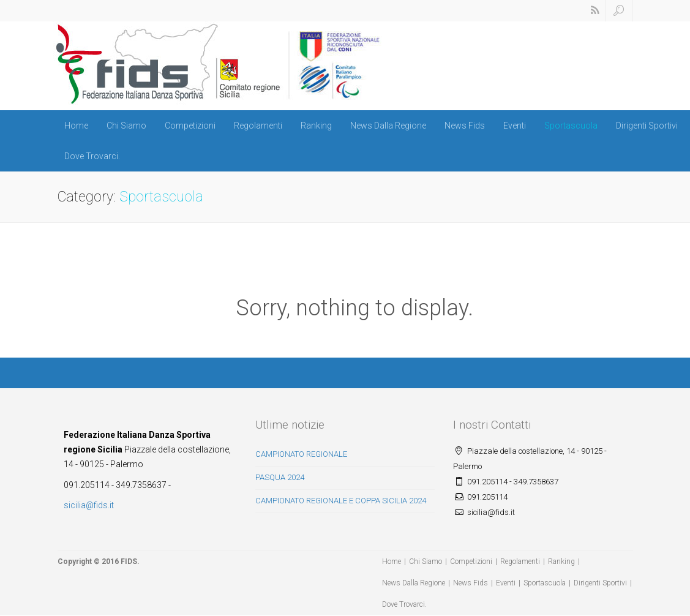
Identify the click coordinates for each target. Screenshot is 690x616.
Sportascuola (571, 126)
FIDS (129, 562)
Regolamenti (258, 126)
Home (76, 126)
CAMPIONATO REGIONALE (301, 454)
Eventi (515, 126)
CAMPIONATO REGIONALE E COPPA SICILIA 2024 (341, 501)
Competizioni (190, 126)
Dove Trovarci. (92, 156)
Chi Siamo (126, 126)
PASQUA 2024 (280, 477)
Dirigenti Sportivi (647, 126)
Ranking (316, 126)
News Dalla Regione (388, 126)
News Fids (465, 126)
